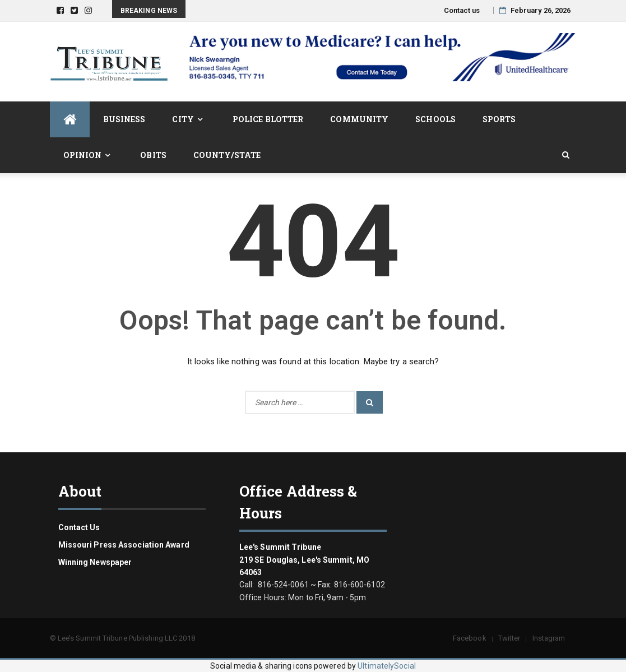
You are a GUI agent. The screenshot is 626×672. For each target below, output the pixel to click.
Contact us (462, 10)
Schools (435, 119)
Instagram (549, 638)
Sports (499, 119)
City (183, 119)
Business (124, 119)
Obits (153, 155)
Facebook (470, 638)
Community (359, 119)
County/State (227, 155)
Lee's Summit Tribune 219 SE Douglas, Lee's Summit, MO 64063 (304, 560)
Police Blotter (268, 119)
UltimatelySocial (387, 666)
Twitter (509, 638)
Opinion (83, 155)
